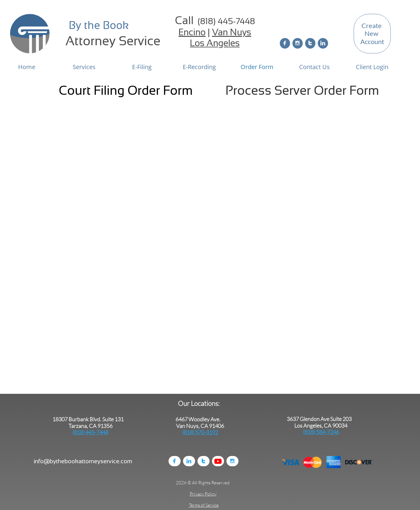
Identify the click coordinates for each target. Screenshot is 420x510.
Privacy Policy (203, 494)
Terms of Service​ (204, 505)
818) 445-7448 (228, 21)
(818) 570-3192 (200, 432)
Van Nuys (232, 32)
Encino (192, 32)
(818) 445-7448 (90, 432)
